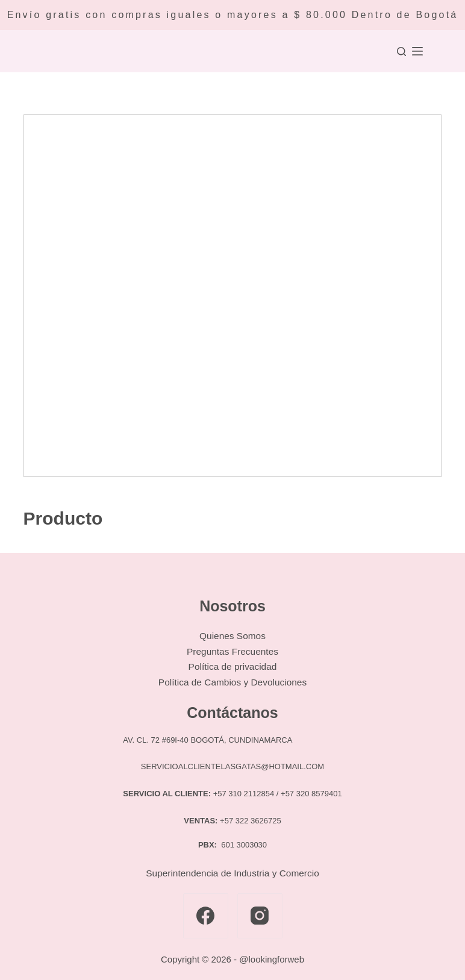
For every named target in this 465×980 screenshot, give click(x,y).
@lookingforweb (272, 959)
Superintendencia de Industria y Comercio (232, 873)
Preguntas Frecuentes (232, 651)
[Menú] (417, 51)
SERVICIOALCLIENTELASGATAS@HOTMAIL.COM (232, 766)
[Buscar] (401, 51)
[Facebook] (206, 916)
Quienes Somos (232, 636)
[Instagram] (260, 916)
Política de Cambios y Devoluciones (232, 682)
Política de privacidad (233, 666)
